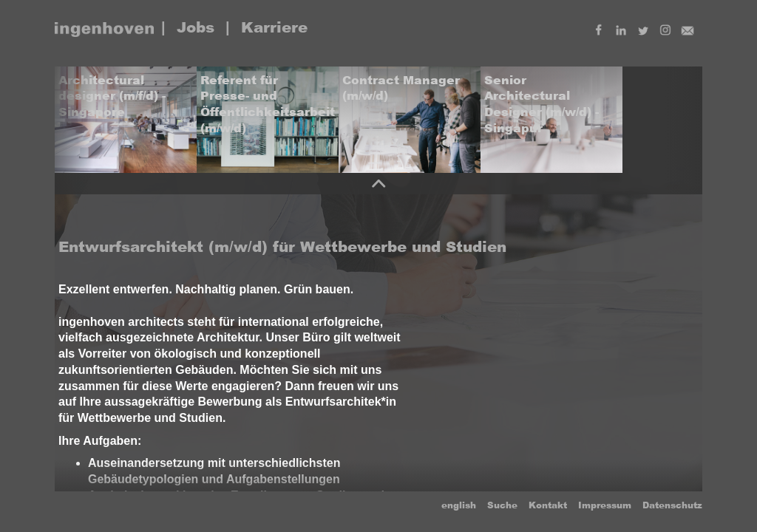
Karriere (274, 27)
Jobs (196, 27)
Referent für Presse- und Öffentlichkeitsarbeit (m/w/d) (268, 104)
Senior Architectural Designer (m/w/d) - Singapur (542, 104)
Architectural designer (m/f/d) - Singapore (112, 96)
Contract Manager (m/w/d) (401, 88)
